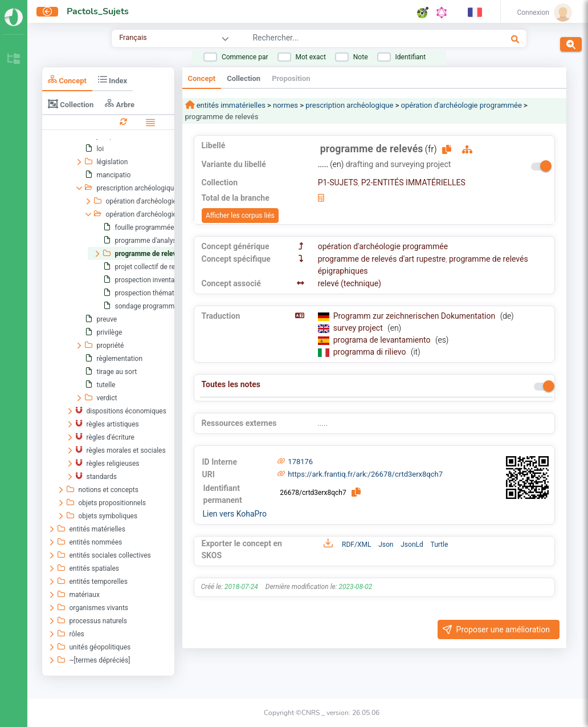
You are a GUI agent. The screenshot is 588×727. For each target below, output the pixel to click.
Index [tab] (113, 80)
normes (285, 105)
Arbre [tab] (120, 103)
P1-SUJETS (338, 182)
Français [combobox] (133, 37)
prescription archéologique (349, 105)
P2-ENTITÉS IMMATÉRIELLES (413, 182)
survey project (359, 328)
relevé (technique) (350, 283)
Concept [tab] (67, 80)
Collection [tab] (71, 104)
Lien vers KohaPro (235, 514)
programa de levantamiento (383, 340)
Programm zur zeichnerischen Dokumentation (415, 316)
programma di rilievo (371, 352)
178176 (300, 462)
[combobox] (350, 39)
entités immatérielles (230, 105)
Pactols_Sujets (98, 11)
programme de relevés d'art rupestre (382, 259)
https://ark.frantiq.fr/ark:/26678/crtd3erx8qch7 (365, 474)
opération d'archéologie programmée (462, 105)
